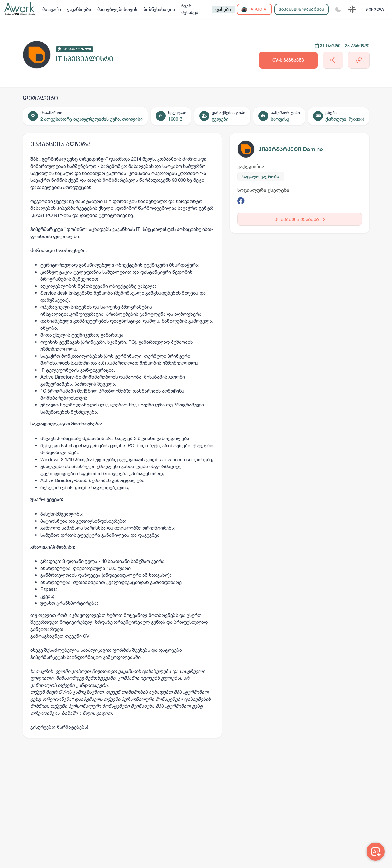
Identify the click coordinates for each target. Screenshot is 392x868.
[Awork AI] (376, 852)
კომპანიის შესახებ (300, 219)
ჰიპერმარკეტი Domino (291, 149)
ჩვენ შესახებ (190, 9)
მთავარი (52, 9)
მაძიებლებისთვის (117, 9)
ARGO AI (254, 9)
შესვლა (375, 9)
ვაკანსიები (79, 9)
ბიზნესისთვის (159, 9)
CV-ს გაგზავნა (288, 60)
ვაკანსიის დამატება (302, 9)
